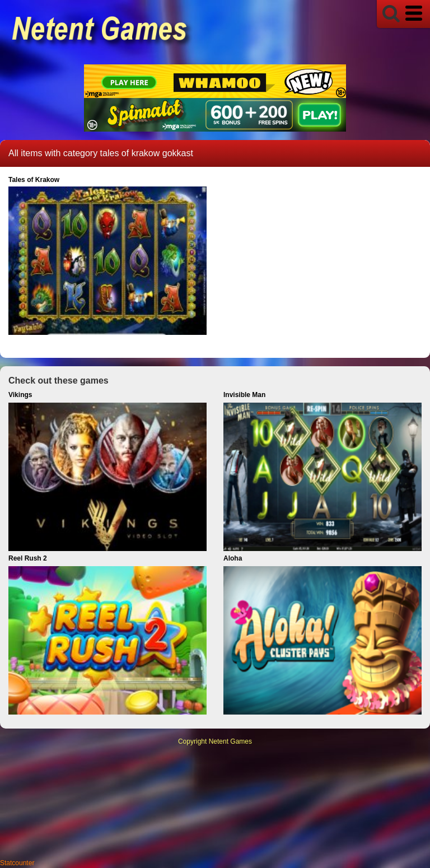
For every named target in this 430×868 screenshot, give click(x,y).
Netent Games (230, 741)
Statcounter (17, 863)
